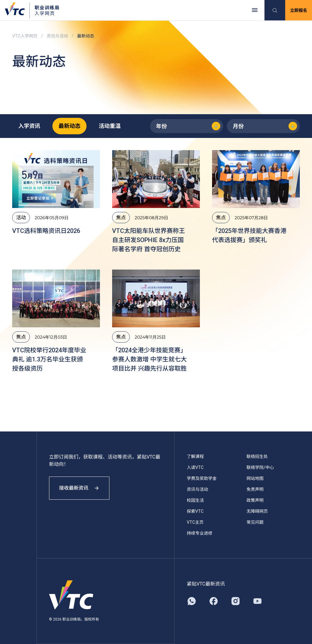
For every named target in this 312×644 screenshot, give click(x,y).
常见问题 (255, 522)
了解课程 (195, 456)
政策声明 (255, 500)
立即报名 (299, 10)
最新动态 (69, 126)
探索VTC (195, 511)
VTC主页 (195, 522)
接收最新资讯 (79, 488)
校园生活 (195, 500)
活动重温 (110, 126)
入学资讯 (29, 126)
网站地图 (255, 478)
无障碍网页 (257, 511)
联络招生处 (257, 456)
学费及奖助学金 (202, 478)
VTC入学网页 (25, 36)
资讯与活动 (57, 36)
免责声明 (255, 489)
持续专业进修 (200, 533)
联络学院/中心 (260, 467)
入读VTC (195, 467)
